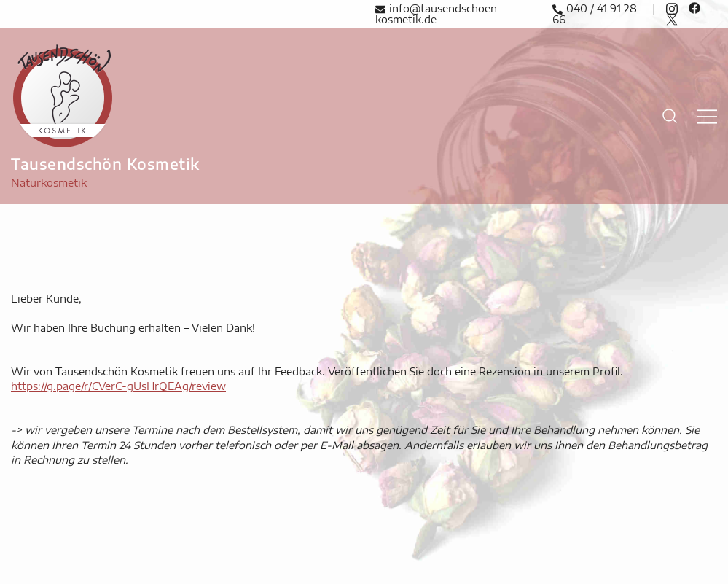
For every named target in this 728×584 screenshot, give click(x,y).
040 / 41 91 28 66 (595, 14)
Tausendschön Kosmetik (105, 164)
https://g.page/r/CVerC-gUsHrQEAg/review (118, 386)
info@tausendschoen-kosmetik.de (439, 14)
